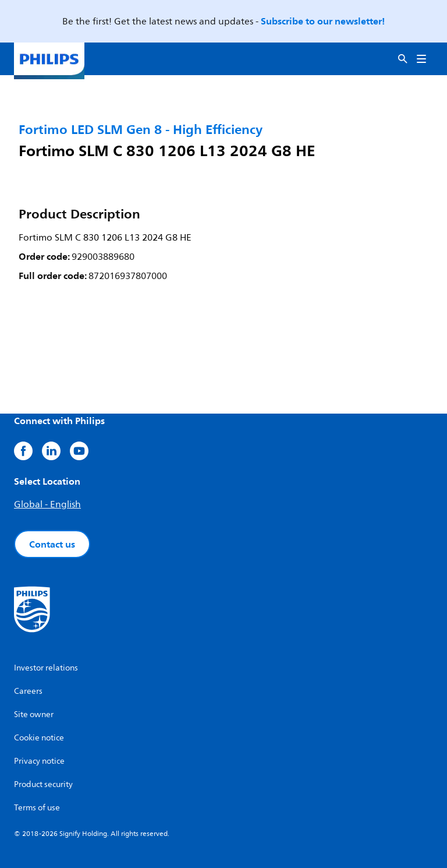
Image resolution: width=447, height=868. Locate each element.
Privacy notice (39, 761)
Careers (28, 691)
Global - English (47, 504)
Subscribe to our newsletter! (323, 21)
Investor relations (46, 668)
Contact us (52, 544)
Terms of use (37, 808)
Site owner (34, 714)
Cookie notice (39, 738)
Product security (43, 784)
